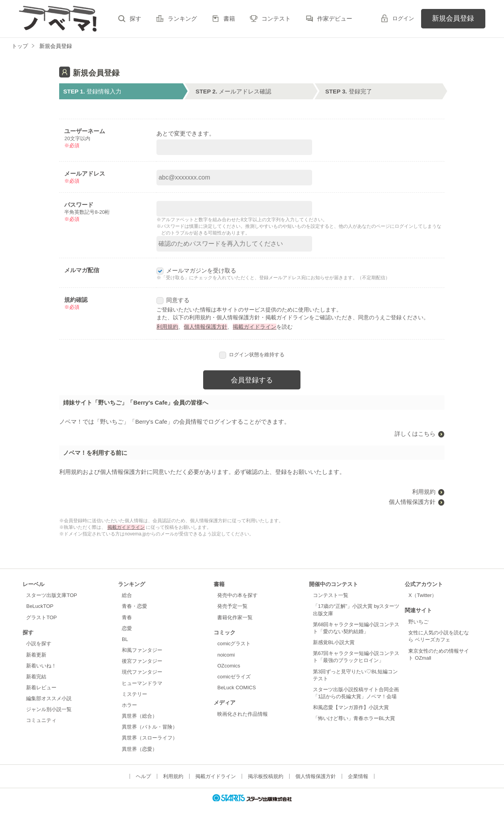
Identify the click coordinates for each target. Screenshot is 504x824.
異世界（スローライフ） (150, 738)
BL (125, 639)
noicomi (226, 655)
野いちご (418, 622)
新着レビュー (41, 688)
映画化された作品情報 (242, 714)
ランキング (182, 18)
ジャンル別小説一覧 (49, 709)
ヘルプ (143, 776)
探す (135, 18)
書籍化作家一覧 (235, 617)
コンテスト (276, 18)
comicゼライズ (234, 677)
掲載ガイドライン (255, 327)
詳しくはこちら (415, 434)
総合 (127, 595)
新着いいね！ (41, 666)
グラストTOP (41, 617)
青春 (127, 617)
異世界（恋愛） (140, 749)
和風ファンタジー (142, 650)
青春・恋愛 (134, 606)
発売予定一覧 (232, 606)
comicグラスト (234, 644)
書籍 (229, 18)
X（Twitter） (422, 595)
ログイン (403, 18)
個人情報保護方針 (205, 327)
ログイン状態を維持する (252, 355)
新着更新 (36, 655)
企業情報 (358, 776)
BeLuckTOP (40, 606)
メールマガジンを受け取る (196, 270)
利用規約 (167, 327)
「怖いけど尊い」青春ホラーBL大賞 (354, 718)
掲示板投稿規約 (266, 776)
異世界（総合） (140, 716)
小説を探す (39, 644)
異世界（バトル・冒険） (150, 727)
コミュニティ (41, 720)
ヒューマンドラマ (142, 683)
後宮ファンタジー (142, 661)
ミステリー (134, 694)
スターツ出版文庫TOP (51, 595)
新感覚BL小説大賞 (334, 642)
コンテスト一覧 (331, 595)
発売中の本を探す (237, 595)
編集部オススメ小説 (49, 698)
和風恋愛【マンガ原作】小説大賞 (351, 707)
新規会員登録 (453, 18)
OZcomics (228, 666)
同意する (173, 300)
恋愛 (127, 628)
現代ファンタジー (142, 672)
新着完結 (36, 677)
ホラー (129, 705)
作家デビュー (335, 18)
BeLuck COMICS (236, 688)
